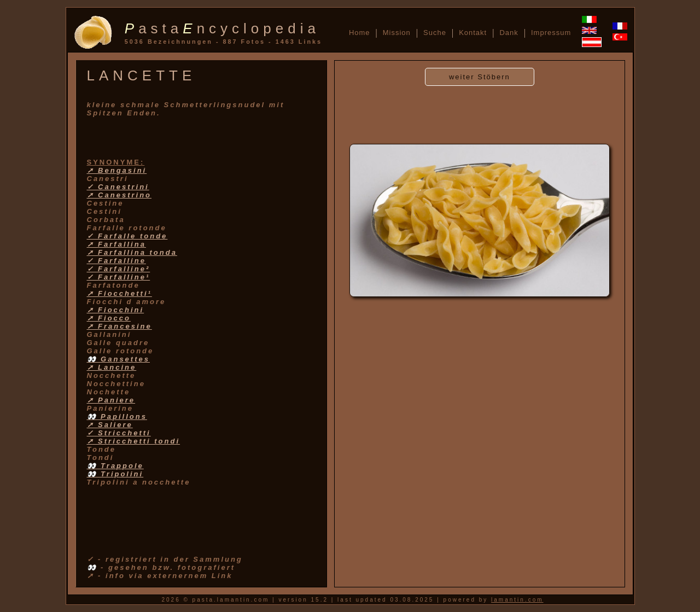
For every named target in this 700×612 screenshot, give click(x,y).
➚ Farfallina (116, 244)
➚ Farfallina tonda (132, 252)
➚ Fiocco (109, 318)
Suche (435, 33)
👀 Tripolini (115, 474)
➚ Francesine (119, 326)
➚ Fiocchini (116, 310)
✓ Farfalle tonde (127, 236)
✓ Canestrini (118, 187)
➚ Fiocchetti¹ (119, 293)
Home (360, 33)
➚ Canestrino (119, 195)
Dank (509, 33)
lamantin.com (517, 600)
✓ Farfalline (116, 261)
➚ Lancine (112, 367)
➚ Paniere (111, 400)
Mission (397, 33)
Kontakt (473, 33)
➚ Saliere (110, 425)
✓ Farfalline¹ (119, 277)
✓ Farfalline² (119, 269)
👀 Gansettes (118, 359)
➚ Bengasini (117, 170)
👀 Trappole (115, 466)
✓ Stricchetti (119, 433)
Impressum (551, 33)
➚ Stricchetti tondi (134, 441)
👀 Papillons (117, 416)
